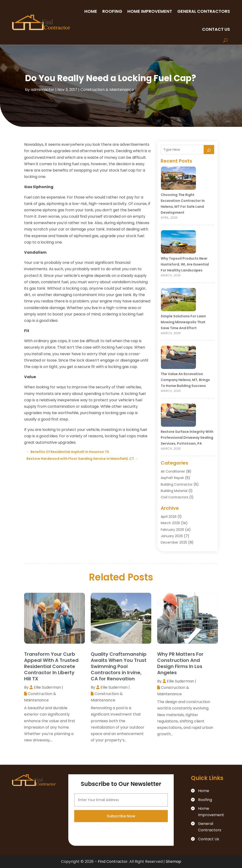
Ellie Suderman (47, 687)
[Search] (209, 150)
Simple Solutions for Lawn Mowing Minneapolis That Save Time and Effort (183, 322)
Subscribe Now (121, 857)
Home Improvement (150, 11)
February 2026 (172, 530)
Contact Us (216, 29)
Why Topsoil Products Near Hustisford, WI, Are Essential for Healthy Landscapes (185, 264)
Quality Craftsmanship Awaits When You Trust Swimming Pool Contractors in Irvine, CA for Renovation (119, 666)
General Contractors (204, 11)
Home (91, 11)
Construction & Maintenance (107, 90)
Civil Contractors (175, 497)
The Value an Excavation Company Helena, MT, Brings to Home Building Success (185, 380)
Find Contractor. (113, 861)
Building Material (174, 491)
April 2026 (169, 517)
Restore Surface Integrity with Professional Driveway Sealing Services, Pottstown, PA (187, 438)
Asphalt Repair (172, 478)
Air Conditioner (173, 471)
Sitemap (173, 861)
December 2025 (174, 542)
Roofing (112, 11)
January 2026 (172, 536)
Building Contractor (177, 484)
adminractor (43, 90)
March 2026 (170, 523)
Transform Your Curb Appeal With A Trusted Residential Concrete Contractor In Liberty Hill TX (51, 666)
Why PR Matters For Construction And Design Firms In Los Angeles (180, 663)
